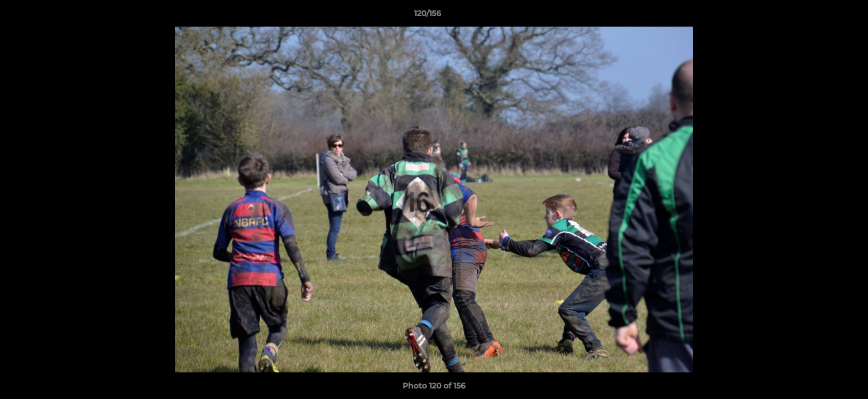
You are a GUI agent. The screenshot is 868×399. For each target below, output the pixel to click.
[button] (821, 16)
